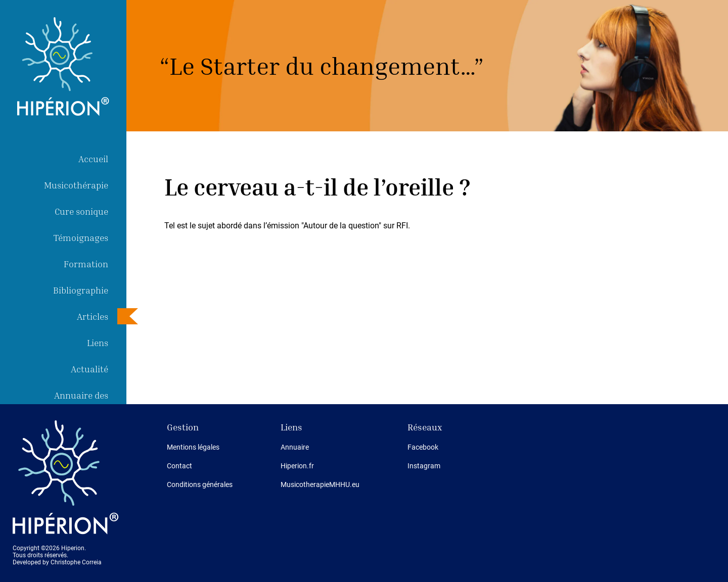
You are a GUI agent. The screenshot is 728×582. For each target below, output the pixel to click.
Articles (93, 316)
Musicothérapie (76, 185)
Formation (86, 264)
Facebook (423, 447)
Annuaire (295, 447)
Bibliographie (81, 290)
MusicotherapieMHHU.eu (320, 484)
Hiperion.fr (297, 466)
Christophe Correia (76, 562)
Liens (98, 343)
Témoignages (81, 237)
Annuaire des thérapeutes (81, 403)
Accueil (93, 159)
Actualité (89, 369)
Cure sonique (81, 211)
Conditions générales (200, 484)
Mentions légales (193, 447)
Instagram (424, 466)
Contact (179, 466)
